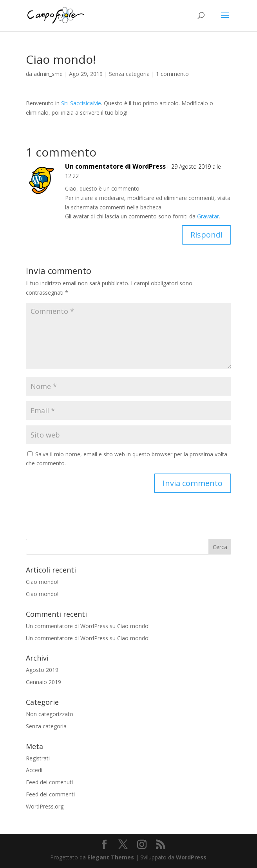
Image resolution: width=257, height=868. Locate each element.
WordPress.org (45, 806)
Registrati (38, 758)
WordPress (191, 857)
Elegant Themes (111, 857)
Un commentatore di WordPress (115, 166)
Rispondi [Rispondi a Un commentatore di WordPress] (206, 235)
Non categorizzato (50, 714)
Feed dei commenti (50, 794)
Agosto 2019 (42, 670)
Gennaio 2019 (43, 682)
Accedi (34, 770)
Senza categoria (129, 74)
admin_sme (48, 74)
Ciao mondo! (42, 582)
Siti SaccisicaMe (81, 103)
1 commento (172, 74)
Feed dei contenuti (49, 782)
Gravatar (208, 216)
